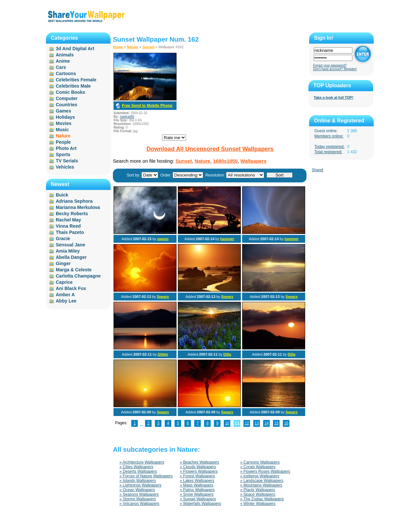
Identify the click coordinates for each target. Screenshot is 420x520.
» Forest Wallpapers (197, 476)
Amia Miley (68, 251)
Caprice (64, 282)
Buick (62, 195)
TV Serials (67, 161)
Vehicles (65, 167)
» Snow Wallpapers (197, 494)
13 (257, 423)
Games (63, 111)
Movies (63, 123)
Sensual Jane (71, 245)
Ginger (63, 263)
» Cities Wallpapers (136, 467)
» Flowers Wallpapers (199, 471)
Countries (66, 105)
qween (163, 239)
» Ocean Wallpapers (137, 490)
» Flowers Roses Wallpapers (265, 471)
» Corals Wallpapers (258, 467)
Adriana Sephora (74, 201)
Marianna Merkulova (78, 207)
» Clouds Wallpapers (198, 467)
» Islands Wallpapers (138, 481)
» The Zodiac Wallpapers (262, 499)
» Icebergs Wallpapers (260, 476)
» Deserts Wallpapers (138, 471)
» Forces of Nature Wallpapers (146, 476)
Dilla (227, 354)
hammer (227, 239)
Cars (61, 67)
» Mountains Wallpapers (261, 485)
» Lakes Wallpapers (197, 481)
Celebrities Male (73, 86)
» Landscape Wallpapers (262, 481)
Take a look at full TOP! (334, 97)
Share (317, 170)
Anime (63, 61)
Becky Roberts (72, 214)
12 (247, 423)
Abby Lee (66, 301)
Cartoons (66, 73)
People (63, 142)
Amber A (65, 295)
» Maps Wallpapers (197, 485)
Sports (63, 155)
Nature (133, 47)
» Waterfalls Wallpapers (200, 504)
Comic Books (70, 92)
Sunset (148, 47)
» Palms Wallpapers (197, 490)
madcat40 (127, 117)
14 (267, 423)
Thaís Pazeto (70, 232)
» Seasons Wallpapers (139, 494)
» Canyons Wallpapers (260, 462)
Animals (65, 55)
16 (286, 423)
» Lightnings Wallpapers (140, 485)
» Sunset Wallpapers (198, 499)
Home (118, 47)
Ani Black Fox (71, 288)
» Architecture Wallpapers (142, 462)
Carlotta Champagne (78, 276)
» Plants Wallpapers (258, 490)
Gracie (63, 239)
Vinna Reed (68, 226)
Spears (163, 297)
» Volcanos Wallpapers (139, 504)
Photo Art (66, 148)
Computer (67, 98)
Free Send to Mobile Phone (147, 106)
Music (62, 130)
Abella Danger (71, 257)
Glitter (163, 354)
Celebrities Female (76, 80)
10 (227, 423)
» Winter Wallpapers (258, 504)
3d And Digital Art (75, 49)
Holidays (65, 117)
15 (276, 423)
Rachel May (68, 220)
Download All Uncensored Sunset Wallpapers (210, 149)
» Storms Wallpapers (138, 499)
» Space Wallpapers (258, 494)
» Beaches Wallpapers (199, 462)
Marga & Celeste (74, 270)
